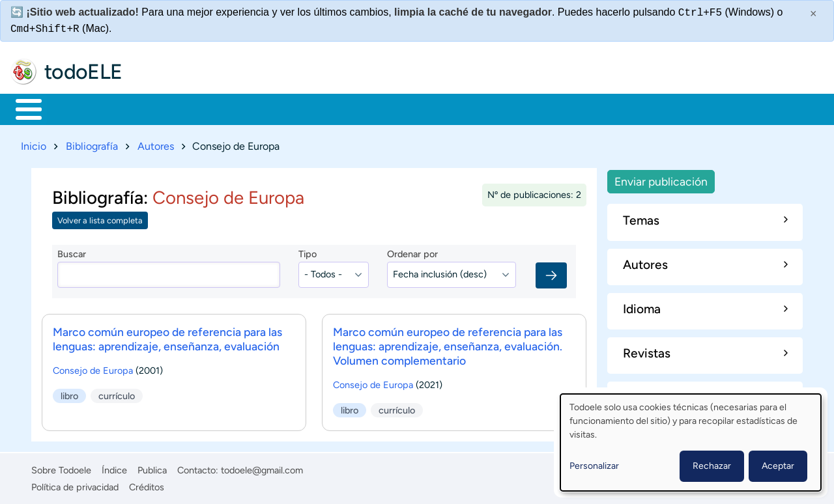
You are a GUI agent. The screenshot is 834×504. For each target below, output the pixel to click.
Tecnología (395, 108)
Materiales (74, 108)
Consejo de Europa (93, 368)
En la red (312, 108)
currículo (117, 393)
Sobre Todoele (61, 468)
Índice (114, 468)
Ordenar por (412, 252)
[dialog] (691, 442)
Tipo (308, 252)
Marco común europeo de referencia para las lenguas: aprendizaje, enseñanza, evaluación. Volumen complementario (448, 343)
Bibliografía (92, 144)
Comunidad (484, 108)
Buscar (544, 108)
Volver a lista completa (100, 218)
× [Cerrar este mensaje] (813, 14)
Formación (160, 108)
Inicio (22, 108)
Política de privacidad (75, 484)
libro (69, 393)
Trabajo (239, 108)
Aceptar (778, 466)
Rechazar (712, 466)
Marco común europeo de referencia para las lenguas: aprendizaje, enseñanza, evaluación (167, 336)
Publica (152, 468)
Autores (156, 144)
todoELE (83, 72)
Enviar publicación (661, 179)
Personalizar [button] (594, 466)
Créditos (147, 484)
